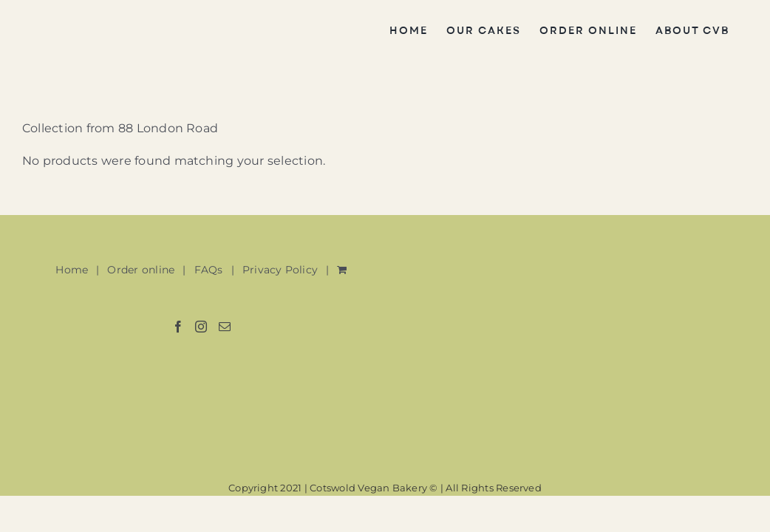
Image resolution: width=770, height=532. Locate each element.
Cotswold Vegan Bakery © (374, 488)
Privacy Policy (280, 270)
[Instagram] (201, 327)
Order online (141, 270)
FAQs (209, 270)
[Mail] (225, 327)
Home (72, 270)
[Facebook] (178, 327)
